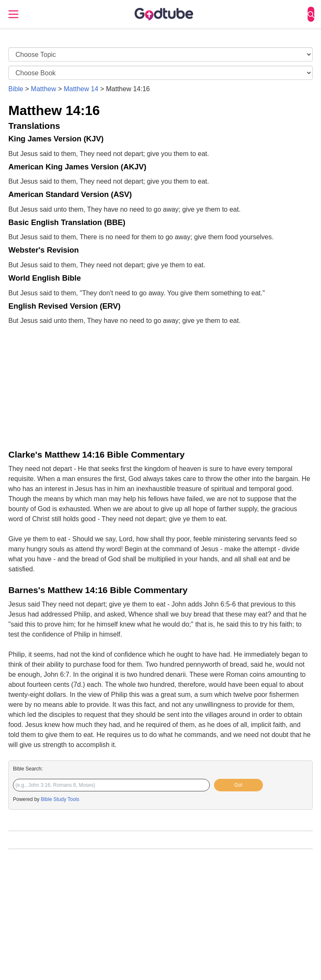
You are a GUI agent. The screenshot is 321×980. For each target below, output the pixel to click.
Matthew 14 (81, 89)
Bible (16, 89)
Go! (238, 785)
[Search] (311, 14)
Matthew (43, 89)
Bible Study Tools (60, 799)
